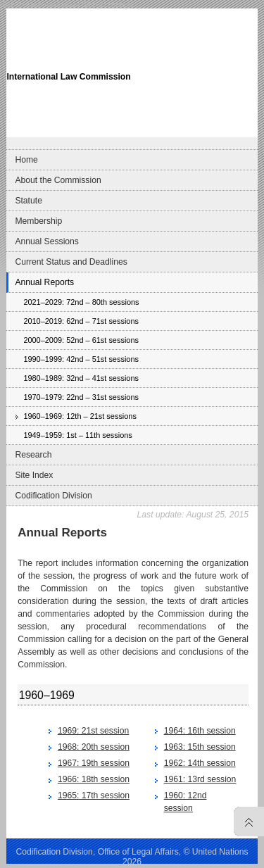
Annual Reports (44, 282)
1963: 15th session (200, 747)
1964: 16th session (200, 731)
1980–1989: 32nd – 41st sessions (81, 378)
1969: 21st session (93, 731)
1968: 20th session (94, 747)
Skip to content (107, 4)
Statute (29, 201)
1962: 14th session (200, 763)
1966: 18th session (94, 779)
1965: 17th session (94, 795)
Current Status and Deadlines (71, 262)
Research (33, 455)
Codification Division (53, 496)
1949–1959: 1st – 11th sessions (77, 435)
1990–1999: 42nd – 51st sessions (81, 359)
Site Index (34, 475)
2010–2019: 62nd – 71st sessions (81, 321)
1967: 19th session (94, 763)
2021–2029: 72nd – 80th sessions (81, 302)
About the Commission (58, 180)
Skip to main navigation (40, 4)
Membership (38, 221)
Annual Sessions (47, 241)
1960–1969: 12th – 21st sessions (80, 416)
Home (26, 160)
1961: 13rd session (200, 779)
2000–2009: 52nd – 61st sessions (81, 340)
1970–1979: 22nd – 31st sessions (81, 397)
